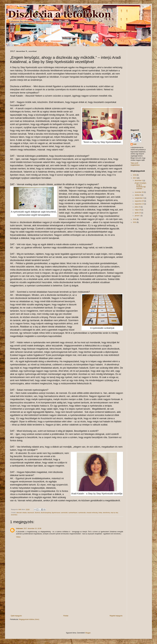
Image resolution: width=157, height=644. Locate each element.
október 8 (138, 195)
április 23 (138, 213)
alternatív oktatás (22, 513)
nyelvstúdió (64, 513)
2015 (135, 222)
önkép (100, 513)
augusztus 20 (139, 201)
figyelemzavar (56, 513)
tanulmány (14, 515)
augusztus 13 (139, 204)
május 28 (138, 210)
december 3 (139, 181)
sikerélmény (106, 513)
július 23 (138, 207)
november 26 (139, 192)
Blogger (88, 633)
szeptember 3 (140, 198)
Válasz (18, 537)
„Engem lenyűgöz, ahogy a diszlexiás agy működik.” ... (140, 186)
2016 (135, 219)
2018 (135, 175)
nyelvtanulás (82, 513)
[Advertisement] (67, 594)
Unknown (19, 529)
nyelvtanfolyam (73, 513)
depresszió (31, 513)
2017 (135, 178)
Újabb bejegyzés (16, 616)
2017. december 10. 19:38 (32, 529)
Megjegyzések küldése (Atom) (29, 619)
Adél (135, 144)
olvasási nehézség (92, 513)
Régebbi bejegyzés (116, 616)
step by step (114, 513)
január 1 (138, 216)
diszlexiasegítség (46, 513)
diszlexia (37, 513)
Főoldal (66, 616)
